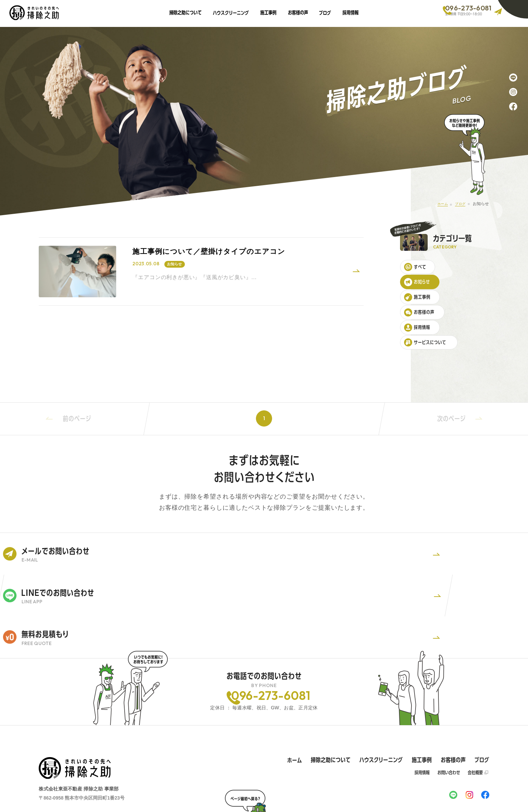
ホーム (437, 204)
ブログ (458, 204)
